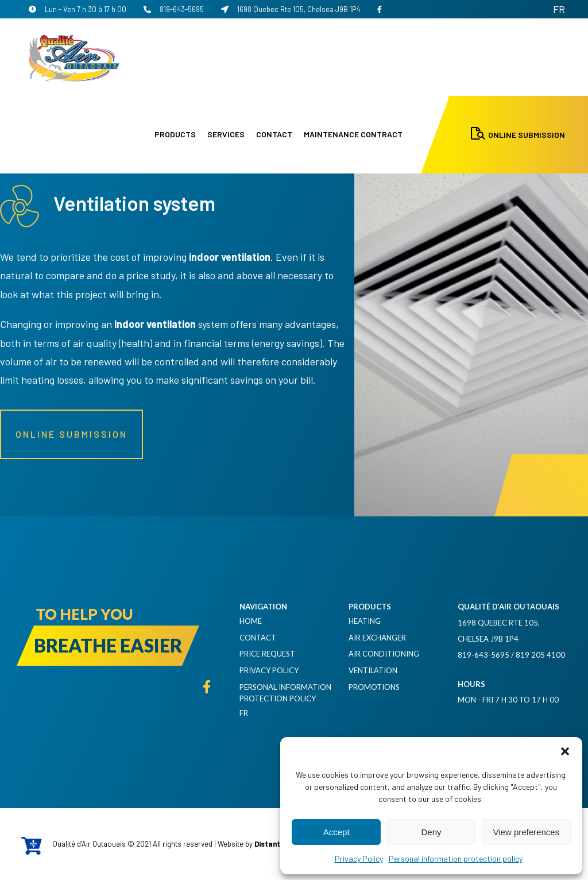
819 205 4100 (540, 655)
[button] (565, 751)
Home (251, 621)
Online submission (71, 434)
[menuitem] (559, 9)
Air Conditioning (384, 654)
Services (226, 134)
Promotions (374, 687)
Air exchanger (377, 638)
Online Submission (518, 135)
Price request (267, 654)
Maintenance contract (353, 134)
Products (175, 134)
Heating (365, 621)
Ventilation (373, 670)
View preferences (527, 832)
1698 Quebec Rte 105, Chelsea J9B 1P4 (291, 9)
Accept (336, 832)
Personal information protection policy (456, 858)
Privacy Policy (359, 858)
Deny (431, 832)
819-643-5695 (174, 9)
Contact (274, 134)
